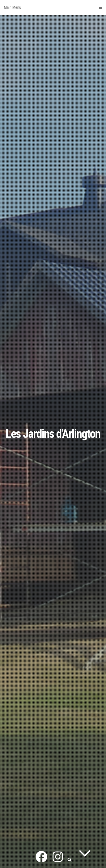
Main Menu (53, 7)
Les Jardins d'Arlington (53, 434)
